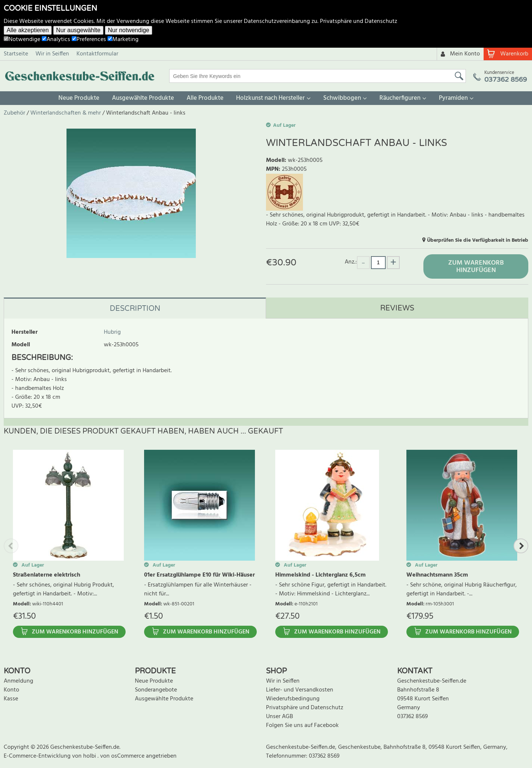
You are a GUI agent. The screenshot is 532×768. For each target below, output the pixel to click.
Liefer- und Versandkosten (300, 690)
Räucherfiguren (400, 98)
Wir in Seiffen (52, 54)
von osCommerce (123, 756)
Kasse (11, 699)
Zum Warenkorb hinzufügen (476, 267)
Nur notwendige (129, 30)
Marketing (123, 40)
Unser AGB (279, 717)
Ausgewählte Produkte (143, 98)
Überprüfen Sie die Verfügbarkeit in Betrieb (478, 240)
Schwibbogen (342, 98)
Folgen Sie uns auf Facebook (302, 725)
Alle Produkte (205, 98)
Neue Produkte (79, 98)
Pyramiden (453, 98)
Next (521, 546)
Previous (11, 546)
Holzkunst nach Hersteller (270, 98)
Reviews (397, 308)
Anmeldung (18, 681)
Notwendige (22, 40)
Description (135, 309)
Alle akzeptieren (28, 30)
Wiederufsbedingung (293, 699)
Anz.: (351, 262)
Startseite (16, 54)
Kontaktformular (97, 54)
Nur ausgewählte (78, 30)
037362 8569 (412, 717)
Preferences (89, 40)
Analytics (56, 40)
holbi (90, 756)
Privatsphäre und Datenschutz (359, 21)
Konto (11, 690)
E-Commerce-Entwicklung (38, 756)
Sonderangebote (156, 690)
